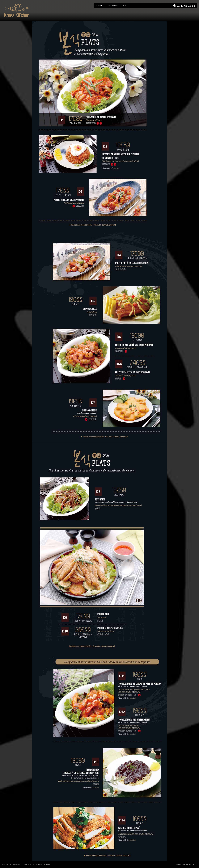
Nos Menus (113, 6)
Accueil (99, 6)
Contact (127, 6)
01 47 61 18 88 (186, 6)
